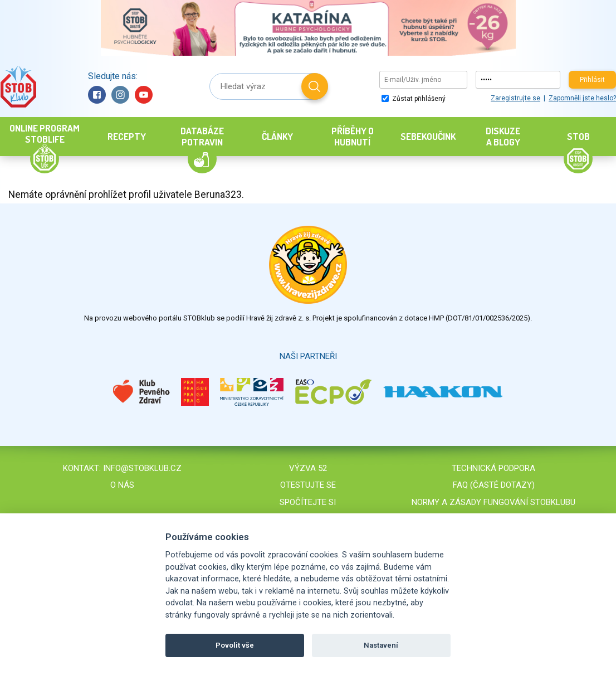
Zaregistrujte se (515, 98)
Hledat (315, 86)
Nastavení (381, 645)
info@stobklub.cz (142, 468)
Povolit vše (235, 645)
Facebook (97, 95)
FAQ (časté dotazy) (494, 485)
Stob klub (18, 87)
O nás (122, 485)
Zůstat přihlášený (414, 99)
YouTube (144, 95)
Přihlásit (592, 80)
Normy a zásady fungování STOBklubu (493, 502)
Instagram (120, 95)
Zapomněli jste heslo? (582, 98)
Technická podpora (493, 468)
